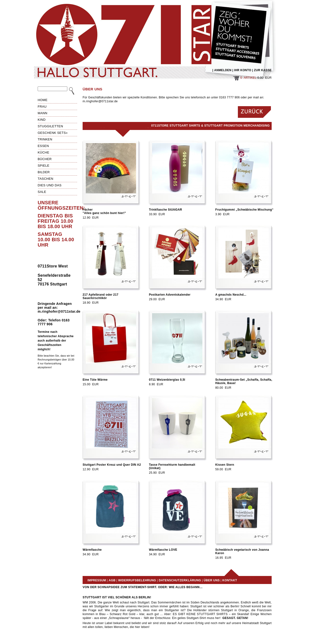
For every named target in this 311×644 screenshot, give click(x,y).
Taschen (45, 179)
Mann (43, 113)
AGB (112, 580)
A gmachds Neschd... (231, 295)
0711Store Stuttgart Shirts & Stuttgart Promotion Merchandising (210, 126)
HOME (43, 100)
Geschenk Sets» (53, 133)
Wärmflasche (92, 550)
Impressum (97, 580)
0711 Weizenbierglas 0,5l (167, 380)
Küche (43, 152)
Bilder (44, 172)
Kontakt (230, 580)
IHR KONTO (243, 70)
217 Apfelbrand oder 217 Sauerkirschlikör (100, 296)
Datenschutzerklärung (180, 580)
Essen (43, 146)
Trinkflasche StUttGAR (165, 210)
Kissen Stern (225, 465)
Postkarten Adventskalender (170, 295)
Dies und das (50, 185)
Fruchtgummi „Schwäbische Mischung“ (244, 210)
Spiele (43, 166)
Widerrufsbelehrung (137, 580)
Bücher (45, 159)
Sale (42, 192)
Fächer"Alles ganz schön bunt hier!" (104, 211)
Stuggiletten (50, 126)
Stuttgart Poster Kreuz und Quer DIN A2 (112, 465)
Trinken (45, 139)
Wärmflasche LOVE (163, 550)
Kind (42, 120)
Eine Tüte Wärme (95, 380)
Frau (42, 107)
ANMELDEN (223, 70)
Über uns (212, 580)
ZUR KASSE (263, 70)
